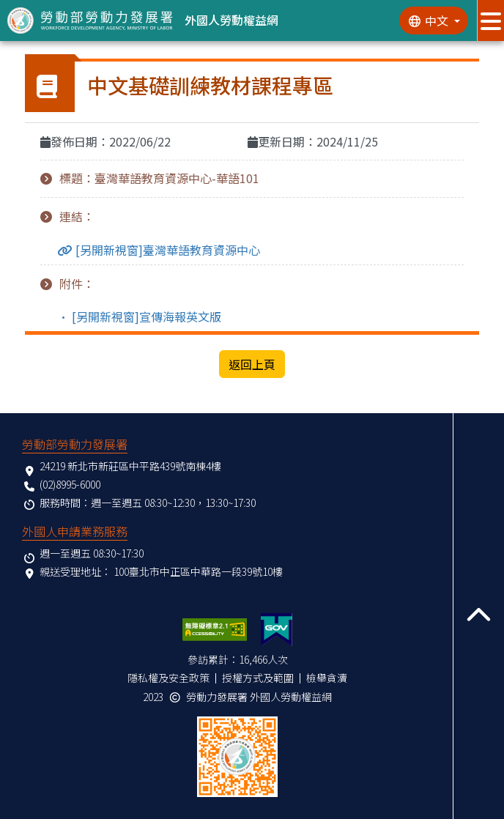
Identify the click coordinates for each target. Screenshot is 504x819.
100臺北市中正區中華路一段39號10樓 (198, 571)
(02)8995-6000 (70, 484)
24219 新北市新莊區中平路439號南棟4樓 (130, 466)
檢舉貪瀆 (327, 678)
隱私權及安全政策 (168, 678)
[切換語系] (434, 21)
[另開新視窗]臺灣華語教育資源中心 (166, 250)
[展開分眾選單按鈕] (490, 21)
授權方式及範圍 (258, 678)
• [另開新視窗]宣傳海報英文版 (140, 316)
